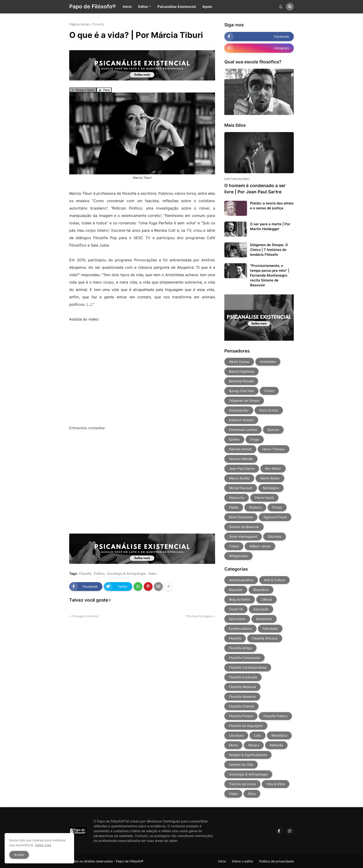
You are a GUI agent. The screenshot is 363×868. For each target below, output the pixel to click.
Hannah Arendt (240, 449)
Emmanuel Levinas (243, 430)
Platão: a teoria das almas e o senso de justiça (272, 206)
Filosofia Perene (241, 716)
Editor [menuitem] (143, 7)
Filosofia (98, 24)
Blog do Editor (240, 599)
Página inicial (79, 24)
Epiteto (234, 439)
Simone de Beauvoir (244, 527)
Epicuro (273, 430)
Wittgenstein (238, 556)
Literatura (236, 735)
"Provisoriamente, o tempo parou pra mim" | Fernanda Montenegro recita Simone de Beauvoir (270, 275)
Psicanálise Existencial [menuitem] (177, 7)
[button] (281, 7)
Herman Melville (241, 459)
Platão (234, 507)
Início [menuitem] (127, 7)
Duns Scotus (269, 410)
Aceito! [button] (19, 855)
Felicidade (270, 629)
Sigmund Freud (275, 517)
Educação (261, 609)
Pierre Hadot (264, 498)
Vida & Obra (276, 784)
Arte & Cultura (274, 580)
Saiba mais (43, 845)
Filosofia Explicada (243, 677)
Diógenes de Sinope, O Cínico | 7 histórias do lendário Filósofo (269, 250)
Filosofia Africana (265, 638)
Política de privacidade (276, 861)
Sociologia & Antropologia (126, 574)
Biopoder (236, 590)
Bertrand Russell (241, 381)
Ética (252, 794)
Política (99, 574)
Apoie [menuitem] (207, 7)
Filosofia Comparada (244, 658)
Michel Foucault (241, 488)
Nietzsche (237, 498)
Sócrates (275, 536)
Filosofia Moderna (242, 697)
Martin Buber (270, 478)
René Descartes (241, 517)
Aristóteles (268, 362)
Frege (255, 439)
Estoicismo (264, 619)
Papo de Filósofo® (92, 6)
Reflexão (276, 745)
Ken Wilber (273, 468)
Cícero (269, 391)
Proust (277, 507)
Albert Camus (239, 362)
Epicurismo (237, 619)
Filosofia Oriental (241, 706)
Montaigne (271, 488)
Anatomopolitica (241, 580)
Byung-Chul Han (241, 391)
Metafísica (279, 735)
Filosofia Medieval (242, 687)
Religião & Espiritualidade (248, 755)
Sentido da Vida (241, 765)
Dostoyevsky (239, 410)
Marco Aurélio (239, 478)
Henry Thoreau (274, 449)
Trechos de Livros (242, 784)
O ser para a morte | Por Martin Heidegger (270, 226)
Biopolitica (261, 590)
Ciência (266, 599)
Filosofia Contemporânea (248, 667)
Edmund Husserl (241, 420)
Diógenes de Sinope (244, 400)
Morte (233, 745)
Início (222, 861)
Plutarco (255, 507)
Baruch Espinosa (241, 371)
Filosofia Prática (275, 716)
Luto (258, 735)
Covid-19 (236, 609)
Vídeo (152, 574)
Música (254, 745)
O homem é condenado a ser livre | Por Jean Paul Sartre (255, 189)
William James (260, 546)
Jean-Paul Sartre (242, 468)
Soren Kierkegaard (243, 536)
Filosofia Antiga (240, 648)
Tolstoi (234, 546)
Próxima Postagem (199, 616)
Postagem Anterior (85, 616)
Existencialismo (240, 629)
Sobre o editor (243, 861)
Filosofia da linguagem (246, 726)
